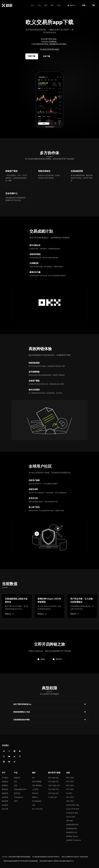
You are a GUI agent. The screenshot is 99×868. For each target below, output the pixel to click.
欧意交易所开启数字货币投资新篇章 (20, 857)
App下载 (5, 809)
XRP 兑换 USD (53, 793)
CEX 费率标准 (37, 785)
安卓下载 (47, 56)
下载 (93, 5)
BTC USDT (70, 785)
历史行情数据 (37, 782)
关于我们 (5, 778)
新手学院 (17, 793)
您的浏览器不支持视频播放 (49, 100)
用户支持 (35, 793)
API (33, 778)
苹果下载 (32, 56)
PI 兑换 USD (53, 797)
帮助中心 (35, 797)
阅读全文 (9, 614)
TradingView (18, 797)
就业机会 (5, 782)
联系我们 (5, 785)
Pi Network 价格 (72, 813)
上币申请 (35, 789)
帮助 (59, 5)
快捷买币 (17, 778)
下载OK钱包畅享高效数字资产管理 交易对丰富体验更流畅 (20, 861)
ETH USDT (70, 789)
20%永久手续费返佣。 (50, 41)
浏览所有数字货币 (20, 789)
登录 (84, 5)
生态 (32, 5)
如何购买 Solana (72, 836)
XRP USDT (70, 801)
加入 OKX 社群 (37, 809)
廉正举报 (5, 801)
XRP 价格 (70, 821)
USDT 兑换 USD (54, 785)
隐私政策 (5, 793)
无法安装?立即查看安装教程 (49, 49)
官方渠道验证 (37, 801)
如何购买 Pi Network (74, 840)
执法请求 (5, 805)
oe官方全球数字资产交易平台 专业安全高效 (75, 857)
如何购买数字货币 (72, 825)
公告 (34, 805)
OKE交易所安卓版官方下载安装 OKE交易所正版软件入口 (57, 861)
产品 (39, 5)
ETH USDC (70, 782)
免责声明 (5, 797)
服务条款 (5, 789)
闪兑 (15, 782)
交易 (15, 785)
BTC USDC (70, 778)
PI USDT (69, 793)
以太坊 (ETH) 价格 (73, 809)
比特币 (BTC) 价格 (73, 805)
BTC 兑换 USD (53, 778)
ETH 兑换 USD (53, 782)
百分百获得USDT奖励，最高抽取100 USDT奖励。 (50, 44)
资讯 (52, 5)
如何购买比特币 (72, 828)
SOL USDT (70, 797)
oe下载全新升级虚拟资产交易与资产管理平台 (46, 857)
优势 (46, 5)
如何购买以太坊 (72, 832)
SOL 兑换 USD (53, 789)
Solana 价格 (70, 817)
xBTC (16, 801)
